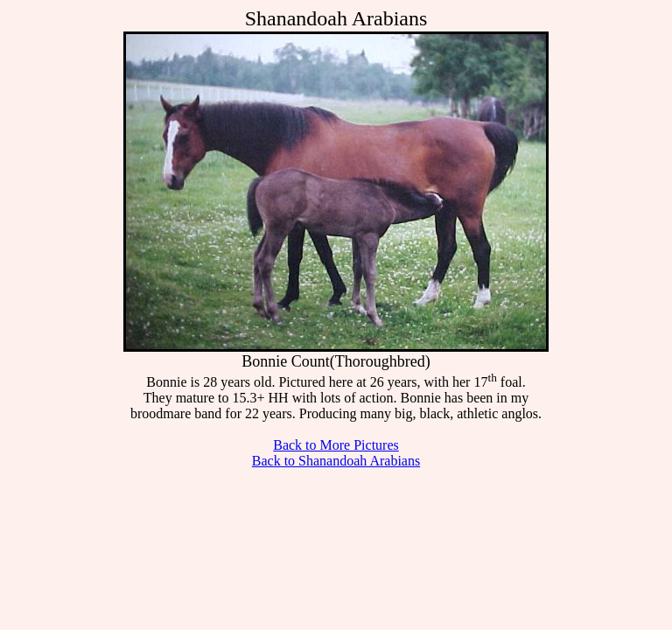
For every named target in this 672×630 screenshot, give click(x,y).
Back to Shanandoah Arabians (336, 461)
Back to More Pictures (336, 445)
